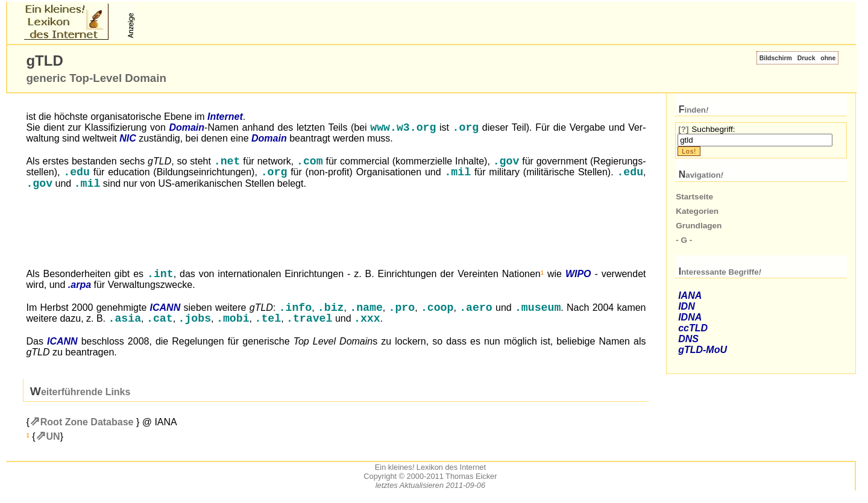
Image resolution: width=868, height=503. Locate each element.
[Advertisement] (279, 22)
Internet (225, 117)
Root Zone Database (87, 430)
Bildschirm (776, 58)
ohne (828, 58)
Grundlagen (699, 226)
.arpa (80, 290)
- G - (684, 240)
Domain (187, 129)
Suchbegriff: (713, 129)
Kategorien (697, 211)
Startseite (694, 197)
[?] (683, 129)
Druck (807, 58)
